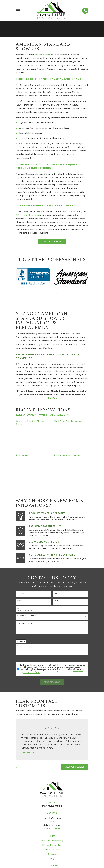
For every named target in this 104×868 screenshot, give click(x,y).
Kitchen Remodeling (52, 845)
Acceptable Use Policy (32, 673)
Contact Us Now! (52, 242)
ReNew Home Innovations (28, 215)
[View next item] (56, 294)
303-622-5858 (52, 806)
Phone (19, 601)
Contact (52, 854)
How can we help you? (26, 623)
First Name (21, 593)
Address (20, 608)
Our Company (52, 849)
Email (56, 601)
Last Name (58, 593)
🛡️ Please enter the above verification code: (34, 646)
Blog (52, 858)
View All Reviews (75, 767)
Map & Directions (52, 829)
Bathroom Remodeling (52, 841)
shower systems (43, 55)
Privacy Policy (79, 671)
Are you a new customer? (27, 616)
